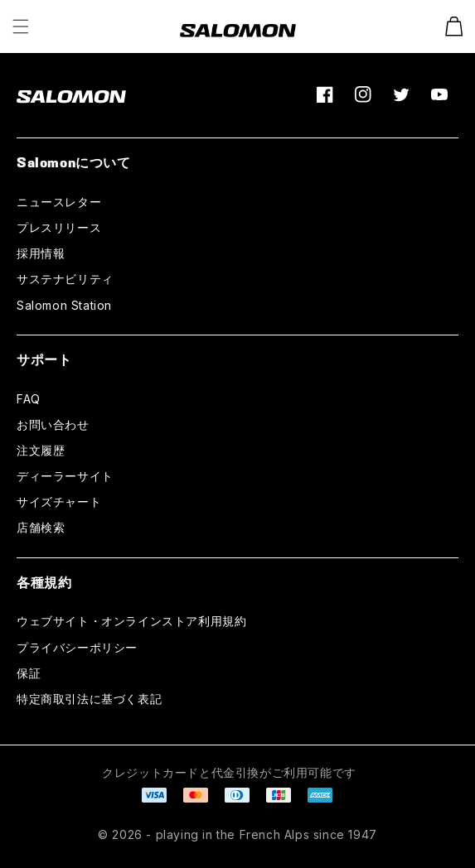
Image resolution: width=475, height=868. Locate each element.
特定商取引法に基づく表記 (89, 699)
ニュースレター (59, 202)
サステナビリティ (65, 279)
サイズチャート (59, 502)
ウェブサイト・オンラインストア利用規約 (131, 621)
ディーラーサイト (65, 476)
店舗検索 (41, 527)
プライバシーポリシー (77, 647)
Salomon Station (64, 305)
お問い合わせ (53, 424)
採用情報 (41, 253)
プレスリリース (59, 227)
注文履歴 (41, 450)
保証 (29, 673)
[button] (21, 27)
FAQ (29, 399)
